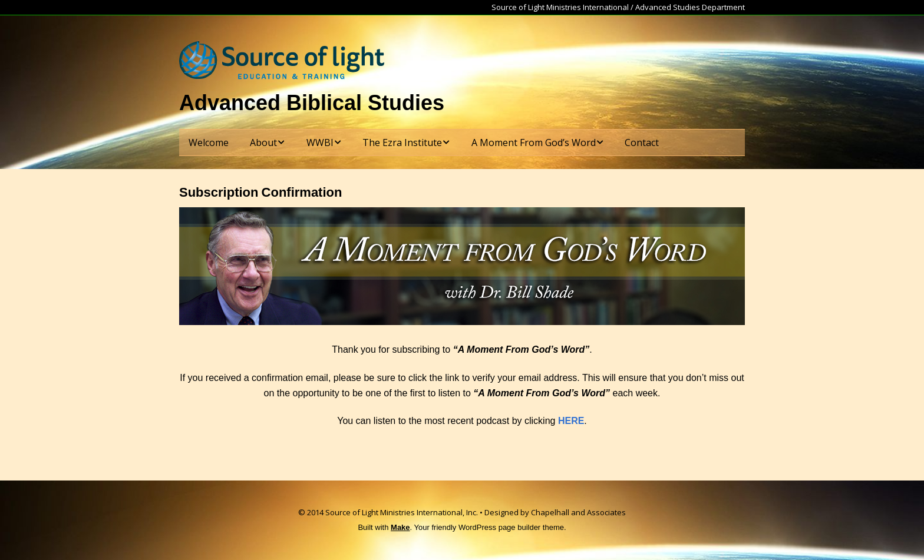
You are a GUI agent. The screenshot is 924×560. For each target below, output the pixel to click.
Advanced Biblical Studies (312, 103)
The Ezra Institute (402, 143)
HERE (571, 421)
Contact (642, 143)
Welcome (209, 143)
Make (400, 527)
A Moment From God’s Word (534, 143)
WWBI (320, 143)
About (263, 143)
